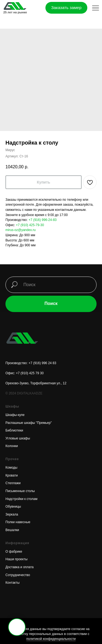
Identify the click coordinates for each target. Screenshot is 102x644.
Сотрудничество (18, 575)
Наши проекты (16, 559)
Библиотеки (14, 430)
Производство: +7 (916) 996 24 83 (31, 363)
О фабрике (14, 552)
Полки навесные (18, 522)
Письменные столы (20, 491)
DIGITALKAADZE (30, 393)
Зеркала (12, 514)
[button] (95, 8)
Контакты (13, 583)
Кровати (12, 475)
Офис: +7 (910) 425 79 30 (24, 373)
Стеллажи (13, 483)
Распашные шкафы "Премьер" (29, 423)
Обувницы (13, 507)
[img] (15, 6)
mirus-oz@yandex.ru (21, 230)
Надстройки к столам (21, 499)
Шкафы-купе (15, 415)
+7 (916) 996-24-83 (43, 220)
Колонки (12, 446)
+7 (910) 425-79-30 (30, 225)
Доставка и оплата (20, 567)
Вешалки (12, 530)
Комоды (11, 468)
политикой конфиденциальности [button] (51, 639)
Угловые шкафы (18, 438)
